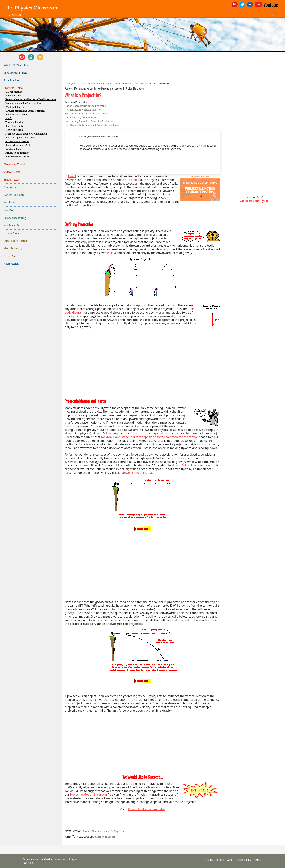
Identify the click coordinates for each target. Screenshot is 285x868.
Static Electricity (14, 126)
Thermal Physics (14, 122)
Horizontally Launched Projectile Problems (89, 121)
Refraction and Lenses (17, 157)
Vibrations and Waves (17, 142)
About (231, 860)
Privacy (209, 860)
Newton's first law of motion (191, 465)
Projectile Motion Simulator (88, 795)
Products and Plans (15, 73)
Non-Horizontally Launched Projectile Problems (92, 125)
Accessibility (11, 264)
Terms (257, 860)
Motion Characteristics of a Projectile (85, 106)
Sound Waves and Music (18, 145)
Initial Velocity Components (80, 117)
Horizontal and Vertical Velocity (83, 110)
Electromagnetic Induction (20, 138)
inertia (112, 253)
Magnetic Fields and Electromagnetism (26, 134)
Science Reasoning (15, 218)
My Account (14, 15)
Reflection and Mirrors (18, 153)
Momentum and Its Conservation (23, 103)
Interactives (11, 187)
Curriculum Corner (15, 241)
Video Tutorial (12, 172)
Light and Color (14, 149)
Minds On (10, 203)
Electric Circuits (14, 130)
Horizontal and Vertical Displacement (86, 114)
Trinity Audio (99, 137)
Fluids (9, 119)
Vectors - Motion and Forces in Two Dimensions (31, 100)
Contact (220, 860)
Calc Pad (9, 210)
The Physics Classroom (75, 84)
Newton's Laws (13, 96)
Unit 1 (72, 176)
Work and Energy (15, 107)
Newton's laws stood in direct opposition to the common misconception (150, 437)
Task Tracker (11, 80)
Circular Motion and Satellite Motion (25, 111)
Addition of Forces (105, 837)
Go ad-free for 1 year (254, 201)
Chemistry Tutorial (15, 164)
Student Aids (12, 180)
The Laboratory (13, 249)
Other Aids (10, 256)
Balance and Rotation (17, 115)
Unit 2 (135, 180)
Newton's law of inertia (136, 473)
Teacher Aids (12, 226)
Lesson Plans (11, 233)
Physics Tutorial (14, 88)
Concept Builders (14, 195)
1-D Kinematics (14, 92)
